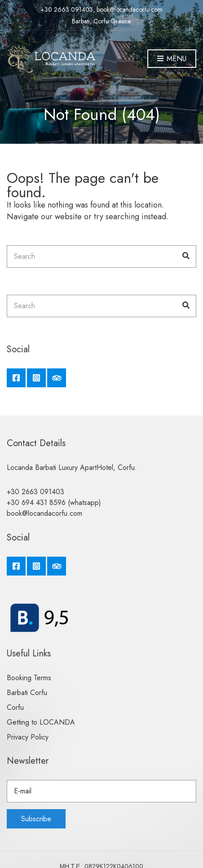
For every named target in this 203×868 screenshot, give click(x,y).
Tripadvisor (57, 378)
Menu (172, 59)
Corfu (15, 707)
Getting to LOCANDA (41, 722)
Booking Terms (29, 678)
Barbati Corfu (27, 693)
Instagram (36, 378)
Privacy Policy (28, 737)
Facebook (16, 378)
